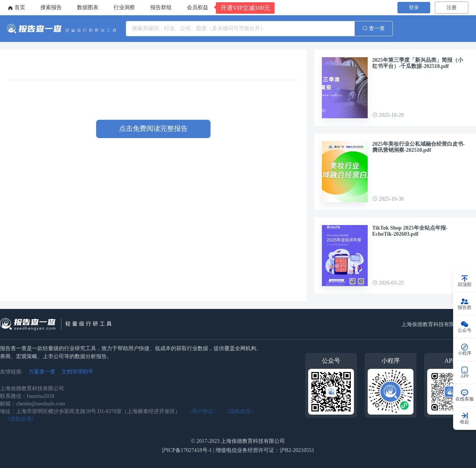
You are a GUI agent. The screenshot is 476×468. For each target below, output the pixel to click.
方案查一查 (42, 372)
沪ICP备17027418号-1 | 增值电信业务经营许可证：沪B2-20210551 (238, 450)
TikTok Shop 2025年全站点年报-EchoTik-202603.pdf (410, 231)
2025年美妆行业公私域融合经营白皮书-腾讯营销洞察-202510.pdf (419, 147)
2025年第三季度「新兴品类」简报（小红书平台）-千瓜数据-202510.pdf (418, 63)
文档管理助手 (77, 372)
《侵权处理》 (21, 419)
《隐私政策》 (240, 411)
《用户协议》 (203, 411)
